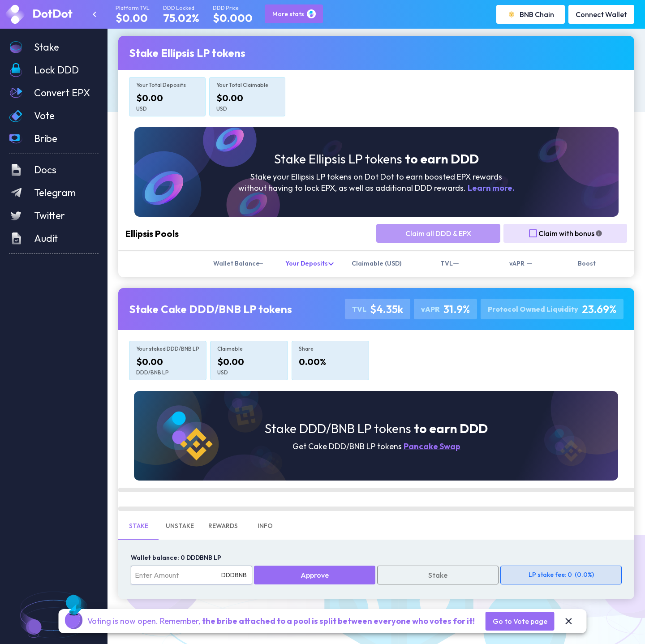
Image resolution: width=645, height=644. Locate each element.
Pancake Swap (432, 446)
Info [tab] (265, 526)
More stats (294, 14)
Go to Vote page (520, 621)
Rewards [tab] (223, 526)
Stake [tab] (139, 526)
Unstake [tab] (180, 526)
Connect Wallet (601, 14)
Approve (315, 575)
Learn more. (491, 188)
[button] (54, 47)
